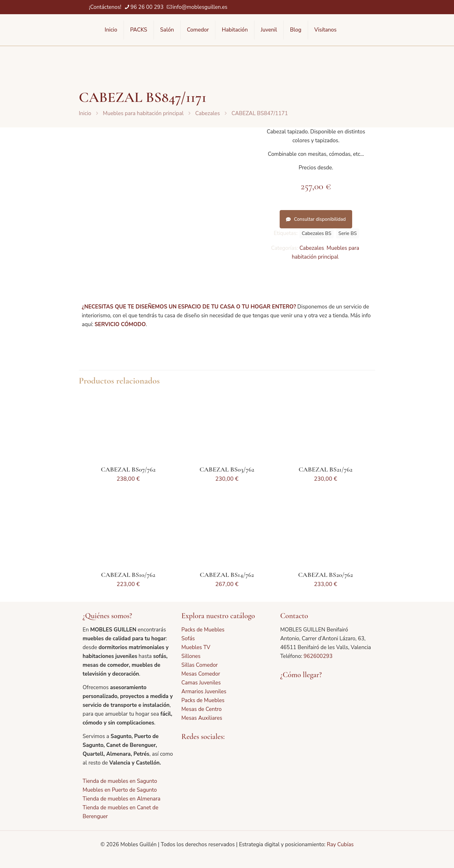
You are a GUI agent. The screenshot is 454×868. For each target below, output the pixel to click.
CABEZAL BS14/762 (227, 575)
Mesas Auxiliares (202, 718)
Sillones (191, 656)
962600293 (318, 656)
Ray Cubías (340, 845)
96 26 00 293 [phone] (147, 7)
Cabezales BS (317, 233)
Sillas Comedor (199, 665)
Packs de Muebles (203, 630)
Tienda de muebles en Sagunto (120, 781)
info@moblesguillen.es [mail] (200, 7)
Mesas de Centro (201, 709)
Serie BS (347, 233)
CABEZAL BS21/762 (326, 469)
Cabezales (207, 113)
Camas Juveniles (201, 683)
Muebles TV (196, 647)
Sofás (188, 639)
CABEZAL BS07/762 (128, 469)
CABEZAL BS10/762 (128, 575)
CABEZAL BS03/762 (227, 469)
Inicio (85, 113)
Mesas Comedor (201, 674)
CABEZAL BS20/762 (326, 575)
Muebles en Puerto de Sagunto (120, 790)
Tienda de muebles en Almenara (122, 799)
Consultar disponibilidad (316, 219)
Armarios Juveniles (204, 692)
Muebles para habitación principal (143, 113)
